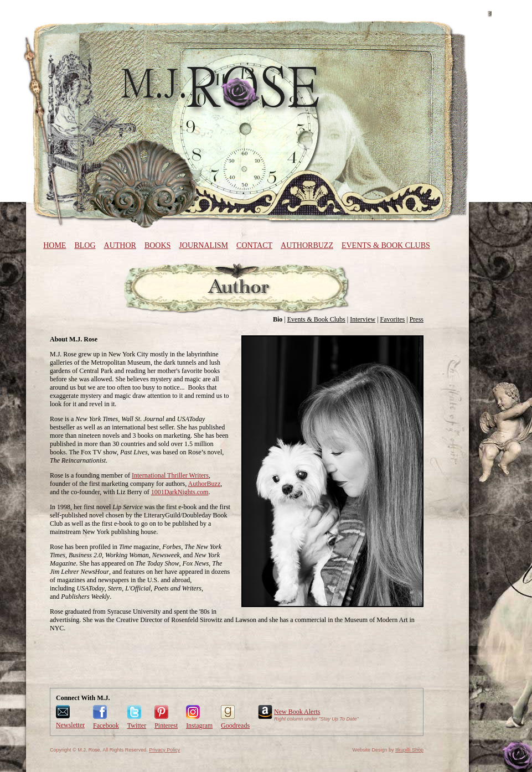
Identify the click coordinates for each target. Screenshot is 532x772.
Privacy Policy (164, 750)
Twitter (137, 726)
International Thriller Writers (170, 475)
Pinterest (166, 726)
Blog (85, 245)
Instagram (199, 726)
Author (120, 245)
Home (55, 245)
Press (417, 319)
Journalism (203, 245)
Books (157, 245)
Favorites (393, 319)
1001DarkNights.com (180, 492)
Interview (363, 319)
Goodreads (235, 726)
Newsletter (70, 725)
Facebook (106, 726)
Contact (254, 245)
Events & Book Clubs (386, 245)
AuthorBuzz (307, 245)
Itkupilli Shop (409, 750)
